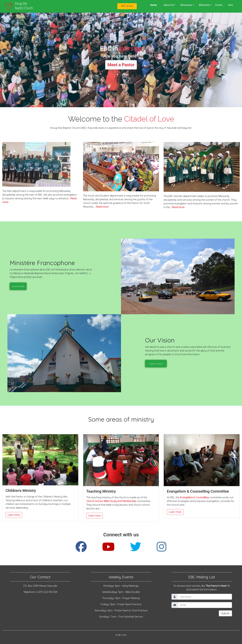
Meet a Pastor (121, 65)
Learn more (156, 364)
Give (231, 5)
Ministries (204, 5)
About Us (169, 5)
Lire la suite (18, 286)
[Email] (205, 605)
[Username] (205, 597)
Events (219, 5)
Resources (186, 5)
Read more (102, 207)
